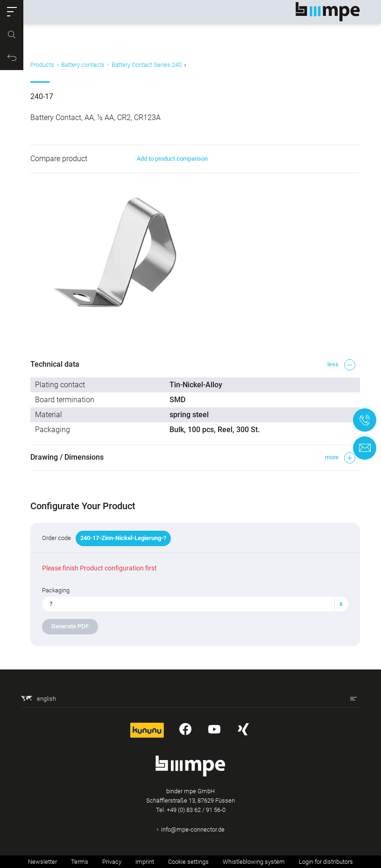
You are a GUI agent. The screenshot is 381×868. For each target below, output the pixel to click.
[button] (12, 12)
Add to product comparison (172, 159)
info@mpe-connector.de (193, 829)
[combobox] (195, 604)
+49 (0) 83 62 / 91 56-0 (196, 810)
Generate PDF (70, 626)
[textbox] (191, 604)
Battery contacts (83, 65)
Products (42, 65)
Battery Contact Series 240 (147, 65)
